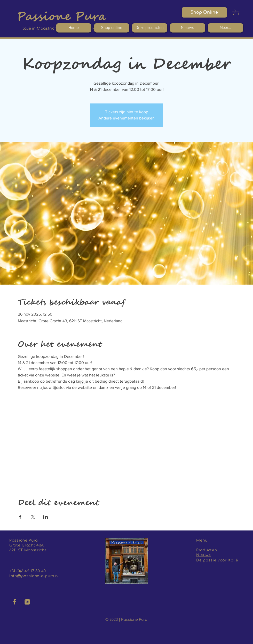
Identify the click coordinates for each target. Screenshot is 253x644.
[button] (239, 12)
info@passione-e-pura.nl (34, 576)
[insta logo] (27, 602)
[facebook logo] (15, 602)
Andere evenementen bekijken (126, 118)
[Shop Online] (204, 12)
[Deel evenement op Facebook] (20, 517)
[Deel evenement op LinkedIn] (46, 517)
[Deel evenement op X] (33, 517)
